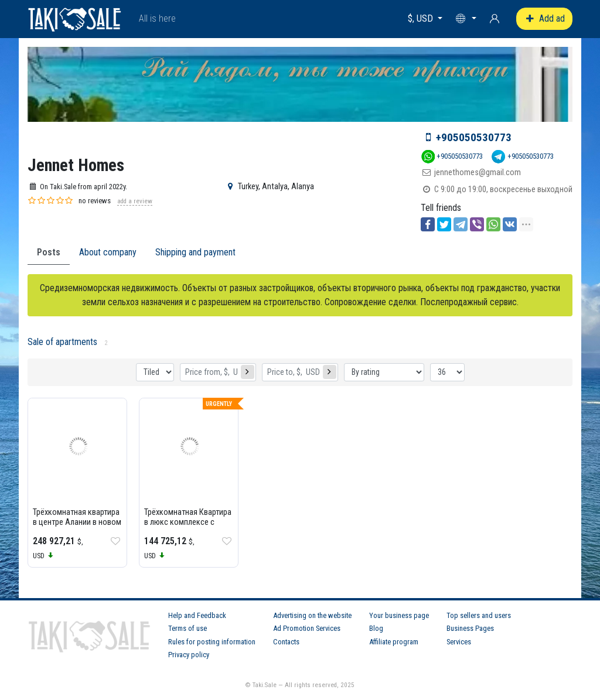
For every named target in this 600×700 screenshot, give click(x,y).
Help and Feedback (197, 615)
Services (459, 642)
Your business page (399, 615)
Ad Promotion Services (307, 628)
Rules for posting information (212, 642)
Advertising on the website (312, 615)
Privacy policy (189, 655)
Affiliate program (394, 642)
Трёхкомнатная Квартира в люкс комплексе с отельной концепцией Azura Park (188, 527)
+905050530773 (474, 137)
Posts (49, 252)
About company (108, 252)
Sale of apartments (62, 342)
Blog (376, 628)
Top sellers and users (479, 615)
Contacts (286, 642)
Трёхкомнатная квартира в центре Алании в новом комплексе (77, 522)
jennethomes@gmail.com (478, 173)
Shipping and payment (195, 252)
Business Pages (470, 628)
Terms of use (187, 628)
